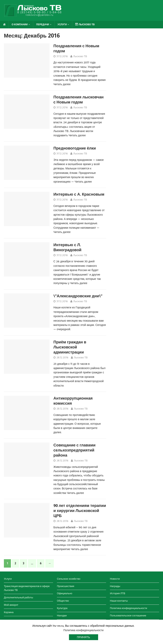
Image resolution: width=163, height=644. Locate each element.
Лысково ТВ (80, 56)
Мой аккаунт (11, 605)
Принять (83, 637)
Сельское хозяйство (69, 579)
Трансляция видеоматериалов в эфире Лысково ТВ (27, 588)
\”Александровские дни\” (78, 296)
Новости (115, 579)
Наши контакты (119, 601)
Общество (63, 601)
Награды (115, 586)
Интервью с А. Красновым (79, 194)
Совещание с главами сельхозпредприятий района (75, 450)
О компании (20, 24)
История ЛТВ (118, 593)
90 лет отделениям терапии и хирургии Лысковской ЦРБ (80, 511)
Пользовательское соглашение (128, 616)
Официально (65, 593)
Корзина (9, 612)
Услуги (62, 24)
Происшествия (66, 586)
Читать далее (62, 84)
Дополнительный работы (18, 597)
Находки (62, 616)
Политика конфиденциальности (129, 608)
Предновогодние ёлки (75, 148)
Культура (62, 608)
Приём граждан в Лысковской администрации (70, 347)
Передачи (43, 24)
